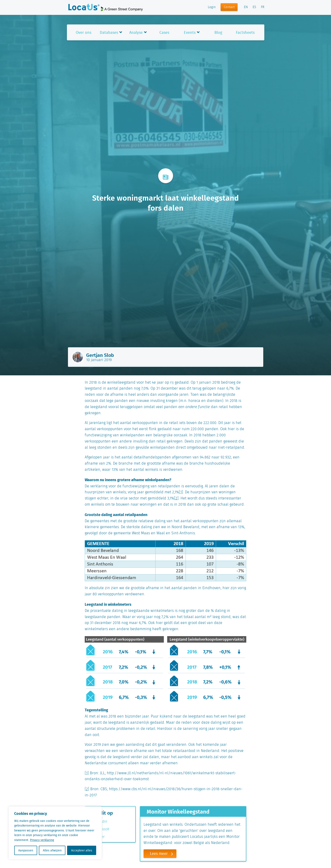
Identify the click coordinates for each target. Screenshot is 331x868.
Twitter (96, 837)
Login (212, 7)
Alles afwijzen (52, 850)
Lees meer (163, 854)
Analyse (136, 32)
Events (190, 32)
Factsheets (245, 32)
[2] (176, 498)
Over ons (84, 32)
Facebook (99, 829)
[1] (181, 492)
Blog (218, 32)
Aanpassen (26, 850)
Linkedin (98, 822)
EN (246, 7)
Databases (109, 32)
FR (263, 7)
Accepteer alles (82, 850)
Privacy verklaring (42, 840)
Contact (229, 7)
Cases (164, 32)
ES (254, 7)
